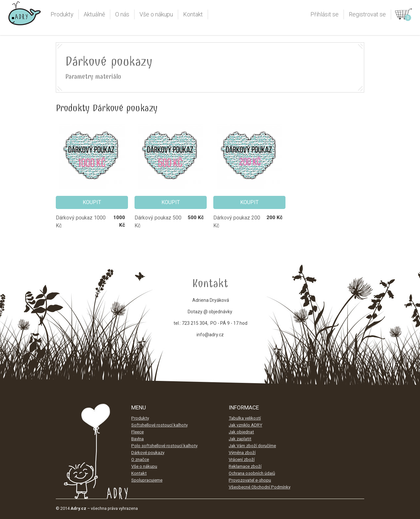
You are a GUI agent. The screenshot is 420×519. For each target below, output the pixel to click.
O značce (140, 459)
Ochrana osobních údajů (252, 473)
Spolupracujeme (147, 480)
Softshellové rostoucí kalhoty (159, 425)
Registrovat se (367, 14)
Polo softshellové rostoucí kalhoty (164, 446)
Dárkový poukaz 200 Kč (237, 222)
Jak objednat (241, 432)
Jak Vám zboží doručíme (252, 446)
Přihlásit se (325, 14)
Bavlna (137, 439)
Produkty (62, 14)
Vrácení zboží (242, 459)
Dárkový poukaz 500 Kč (158, 222)
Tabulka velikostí (245, 418)
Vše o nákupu (156, 14)
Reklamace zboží (245, 466)
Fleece (137, 432)
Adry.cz (24, 16)
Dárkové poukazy (148, 453)
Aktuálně (94, 14)
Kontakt (193, 14)
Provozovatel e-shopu (250, 480)
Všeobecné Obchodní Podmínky (260, 487)
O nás (122, 14)
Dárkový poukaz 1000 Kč (81, 222)
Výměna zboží (242, 453)
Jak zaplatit (240, 439)
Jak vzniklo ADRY (245, 425)
